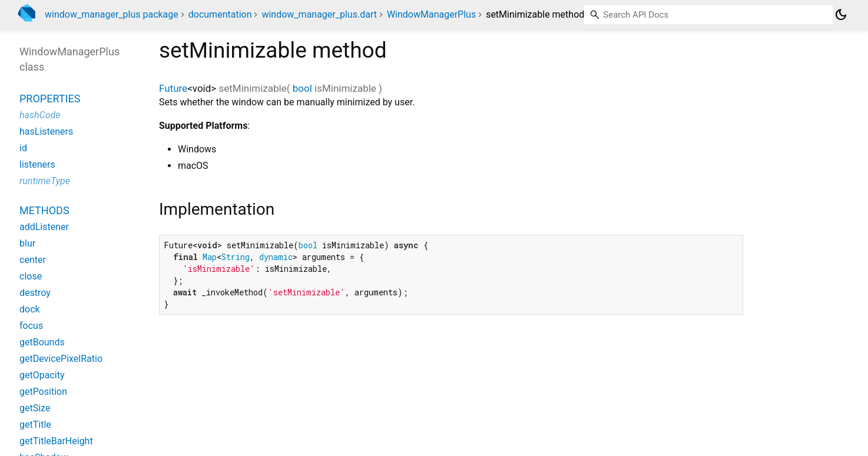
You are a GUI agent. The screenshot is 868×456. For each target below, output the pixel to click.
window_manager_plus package (112, 14)
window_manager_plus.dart (319, 14)
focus (31, 326)
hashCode (40, 115)
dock (30, 309)
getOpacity (42, 375)
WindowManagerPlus (431, 14)
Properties (50, 99)
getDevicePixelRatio (61, 359)
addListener (44, 227)
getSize (35, 408)
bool (302, 88)
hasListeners (46, 132)
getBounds (42, 342)
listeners (37, 164)
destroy (35, 293)
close (31, 276)
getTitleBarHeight (56, 441)
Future (173, 88)
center (33, 260)
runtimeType (45, 181)
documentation (220, 14)
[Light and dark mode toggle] (841, 15)
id (23, 148)
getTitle (35, 425)
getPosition (43, 392)
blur (27, 243)
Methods (44, 210)
